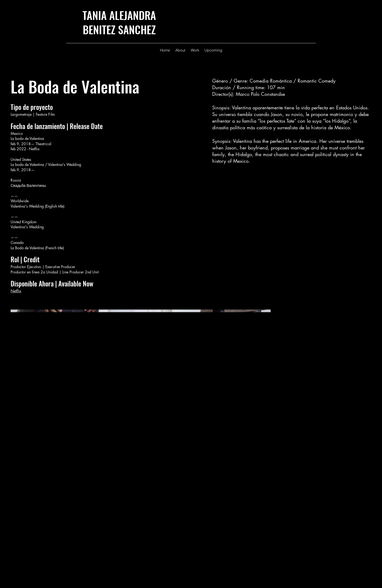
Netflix (16, 291)
